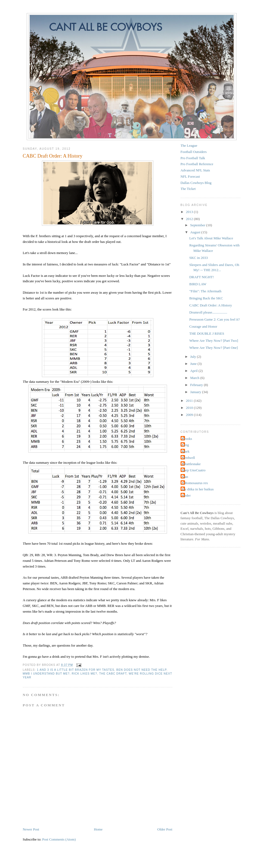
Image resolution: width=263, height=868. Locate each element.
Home (98, 829)
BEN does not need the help (141, 670)
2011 (190, 401)
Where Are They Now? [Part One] (214, 348)
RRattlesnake (191, 464)
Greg (185, 445)
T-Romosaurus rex (195, 483)
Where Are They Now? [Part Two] (214, 341)
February (197, 385)
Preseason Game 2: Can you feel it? (215, 319)
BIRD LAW (198, 284)
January (196, 392)
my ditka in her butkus (198, 489)
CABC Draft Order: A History (53, 156)
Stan (185, 477)
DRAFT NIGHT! (202, 277)
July (194, 357)
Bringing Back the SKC (206, 298)
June (194, 364)
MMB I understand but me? (46, 674)
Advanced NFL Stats (195, 170)
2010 (190, 408)
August (196, 232)
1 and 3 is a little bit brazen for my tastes (76, 670)
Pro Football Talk (193, 158)
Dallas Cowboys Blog (196, 183)
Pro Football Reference (197, 164)
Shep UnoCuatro (194, 470)
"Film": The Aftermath (205, 291)
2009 (190, 415)
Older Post (165, 829)
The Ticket (188, 189)
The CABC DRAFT (113, 674)
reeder (186, 495)
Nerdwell (188, 458)
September (198, 225)
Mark (186, 451)
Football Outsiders (194, 152)
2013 (190, 212)
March (195, 378)
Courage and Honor (203, 326)
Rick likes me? (85, 674)
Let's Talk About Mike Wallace (211, 238)
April (194, 371)
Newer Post (31, 829)
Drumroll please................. (208, 312)
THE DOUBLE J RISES (207, 333)
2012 (190, 219)
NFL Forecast (190, 176)
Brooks (187, 439)
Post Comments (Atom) (59, 839)
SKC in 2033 (199, 258)
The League (189, 145)
